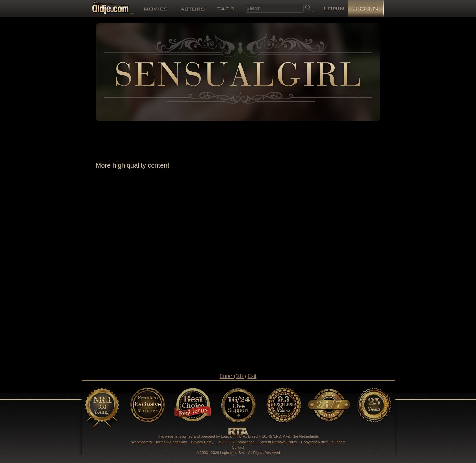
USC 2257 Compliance (236, 442)
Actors (192, 12)
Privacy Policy (202, 442)
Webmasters (142, 442)
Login (334, 9)
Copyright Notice (314, 442)
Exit (252, 376)
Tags (225, 9)
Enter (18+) (233, 376)
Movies (156, 9)
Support (338, 442)
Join (366, 9)
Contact (238, 447)
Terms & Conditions (171, 442)
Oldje (113, 9)
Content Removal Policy (278, 442)
